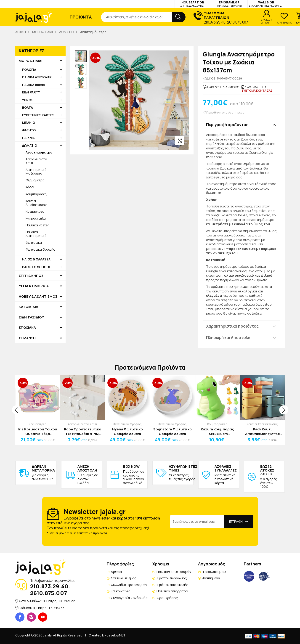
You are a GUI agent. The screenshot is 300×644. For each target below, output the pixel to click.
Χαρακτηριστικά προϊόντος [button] (232, 326)
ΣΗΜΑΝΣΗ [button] (27, 338)
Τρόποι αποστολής (172, 585)
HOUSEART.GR (193, 4)
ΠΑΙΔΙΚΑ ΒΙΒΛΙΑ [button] (34, 85)
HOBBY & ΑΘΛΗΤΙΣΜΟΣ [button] (38, 297)
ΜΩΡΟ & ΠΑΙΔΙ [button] (31, 61)
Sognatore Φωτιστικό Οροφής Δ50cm (173, 431)
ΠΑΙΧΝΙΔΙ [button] (29, 138)
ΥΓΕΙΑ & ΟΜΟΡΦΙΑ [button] (34, 286)
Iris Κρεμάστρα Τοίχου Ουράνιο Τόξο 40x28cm (38, 431)
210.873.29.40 (215, 22)
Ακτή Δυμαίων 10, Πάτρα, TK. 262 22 (47, 601)
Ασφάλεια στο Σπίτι (36, 161)
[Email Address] (197, 522)
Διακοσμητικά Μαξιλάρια (36, 171)
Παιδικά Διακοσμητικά (36, 234)
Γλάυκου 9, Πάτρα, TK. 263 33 (41, 608)
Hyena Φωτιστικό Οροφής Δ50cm (127, 431)
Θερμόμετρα (35, 180)
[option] (81, 56)
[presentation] (16, 410)
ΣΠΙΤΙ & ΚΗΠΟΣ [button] (31, 276)
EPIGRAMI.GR (229, 4)
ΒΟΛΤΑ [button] (28, 107)
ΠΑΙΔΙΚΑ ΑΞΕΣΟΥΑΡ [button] (37, 77)
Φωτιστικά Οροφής (40, 249)
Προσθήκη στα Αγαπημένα (224, 113)
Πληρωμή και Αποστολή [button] (228, 338)
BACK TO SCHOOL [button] (36, 267)
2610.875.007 (238, 22)
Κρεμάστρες (35, 211)
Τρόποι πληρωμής (172, 578)
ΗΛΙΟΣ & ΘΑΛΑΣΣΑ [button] (36, 259)
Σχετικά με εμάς (124, 578)
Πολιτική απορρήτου (173, 591)
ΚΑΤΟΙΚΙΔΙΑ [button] (28, 307)
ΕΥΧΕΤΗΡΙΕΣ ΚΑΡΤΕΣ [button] (38, 115)
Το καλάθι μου (214, 572)
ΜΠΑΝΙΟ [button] (29, 123)
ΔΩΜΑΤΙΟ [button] (30, 145)
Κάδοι (30, 187)
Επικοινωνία (121, 591)
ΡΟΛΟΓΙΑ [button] (29, 70)
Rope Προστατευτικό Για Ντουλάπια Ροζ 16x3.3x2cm (83, 431)
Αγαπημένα (211, 578)
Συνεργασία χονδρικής (129, 598)
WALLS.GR (266, 4)
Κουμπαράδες (36, 194)
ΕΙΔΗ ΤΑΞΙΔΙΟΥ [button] (31, 317)
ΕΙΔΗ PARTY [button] (31, 92)
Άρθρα (116, 572)
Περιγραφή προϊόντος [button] (227, 125)
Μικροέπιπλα (36, 218)
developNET (116, 635)
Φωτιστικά (34, 242)
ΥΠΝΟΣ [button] (28, 100)
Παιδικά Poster (37, 225)
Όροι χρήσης (167, 598)
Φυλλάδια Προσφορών (129, 585)
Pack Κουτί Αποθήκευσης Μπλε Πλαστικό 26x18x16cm (262, 431)
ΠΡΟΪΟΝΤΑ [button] (81, 17)
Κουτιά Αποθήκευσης (36, 203)
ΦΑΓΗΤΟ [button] (29, 130)
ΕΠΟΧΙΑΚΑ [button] (27, 328)
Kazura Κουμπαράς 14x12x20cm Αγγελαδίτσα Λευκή (217, 431)
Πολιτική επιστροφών (174, 572)
